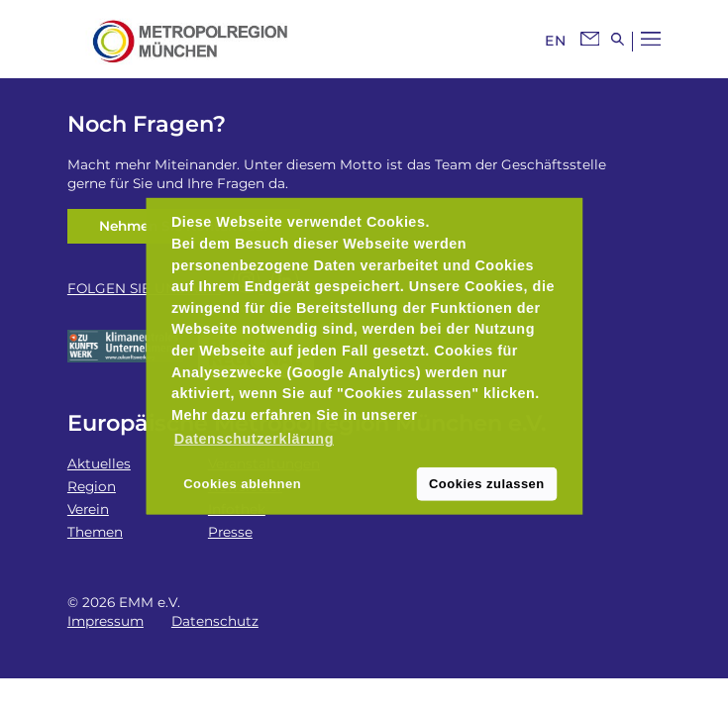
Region (92, 486)
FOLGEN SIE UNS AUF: (144, 288)
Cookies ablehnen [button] (242, 484)
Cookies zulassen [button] (487, 484)
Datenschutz (215, 621)
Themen (95, 532)
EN (555, 41)
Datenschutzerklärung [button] (254, 439)
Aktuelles (99, 463)
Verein (88, 509)
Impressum (105, 621)
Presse (230, 532)
